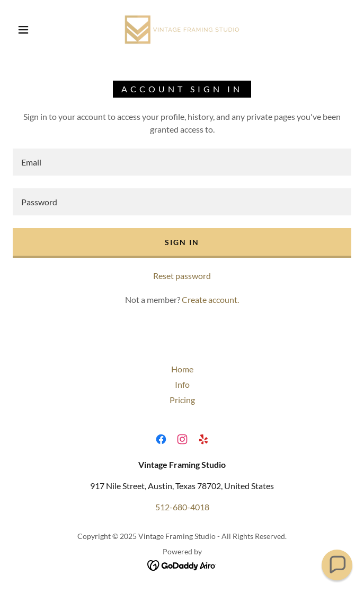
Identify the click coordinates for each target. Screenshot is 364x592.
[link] (182, 30)
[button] (30, 30)
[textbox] (182, 162)
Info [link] (182, 384)
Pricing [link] (182, 400)
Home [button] (182, 369)
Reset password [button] (182, 276)
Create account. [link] (210, 299)
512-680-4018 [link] (182, 507)
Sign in (182, 242)
